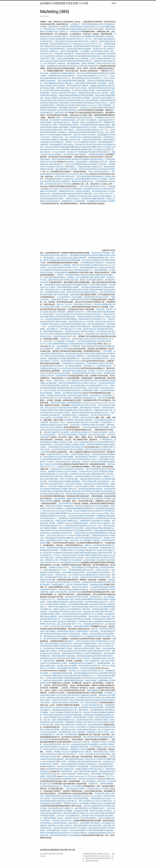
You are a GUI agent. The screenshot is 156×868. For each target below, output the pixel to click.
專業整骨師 (95, 253)
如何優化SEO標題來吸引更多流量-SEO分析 (64, 3)
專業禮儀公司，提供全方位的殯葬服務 (68, 164)
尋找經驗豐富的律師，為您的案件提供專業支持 (77, 698)
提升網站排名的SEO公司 (49, 398)
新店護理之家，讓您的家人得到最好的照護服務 (89, 712)
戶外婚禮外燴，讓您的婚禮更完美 (71, 27)
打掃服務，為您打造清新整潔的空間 (90, 558)
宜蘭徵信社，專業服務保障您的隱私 (92, 154)
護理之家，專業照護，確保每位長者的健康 (79, 122)
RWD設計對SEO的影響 (93, 145)
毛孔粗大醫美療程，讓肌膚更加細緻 (63, 508)
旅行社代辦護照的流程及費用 (95, 494)
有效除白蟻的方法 (105, 334)
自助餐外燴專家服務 (106, 100)
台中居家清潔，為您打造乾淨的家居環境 (82, 169)
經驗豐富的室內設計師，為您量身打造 (99, 538)
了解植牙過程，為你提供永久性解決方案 (85, 462)
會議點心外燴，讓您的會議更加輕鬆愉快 (69, 494)
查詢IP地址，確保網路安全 (68, 196)
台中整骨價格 (77, 270)
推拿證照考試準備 (74, 194)
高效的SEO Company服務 (90, 422)
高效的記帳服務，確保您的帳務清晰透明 (75, 46)
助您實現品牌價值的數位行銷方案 (81, 29)
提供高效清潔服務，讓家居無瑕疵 (93, 95)
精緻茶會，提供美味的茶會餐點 (84, 668)
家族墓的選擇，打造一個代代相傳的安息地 (84, 703)
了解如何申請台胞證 (51, 464)
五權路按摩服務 (69, 680)
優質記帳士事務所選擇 (52, 432)
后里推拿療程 (60, 648)
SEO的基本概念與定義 (48, 100)
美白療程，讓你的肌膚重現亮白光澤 (102, 90)
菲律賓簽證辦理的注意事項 (54, 130)
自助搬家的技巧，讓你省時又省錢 (73, 135)
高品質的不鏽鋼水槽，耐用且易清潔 (72, 538)
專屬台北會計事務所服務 (91, 474)
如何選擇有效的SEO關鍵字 (50, 646)
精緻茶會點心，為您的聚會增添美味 (96, 118)
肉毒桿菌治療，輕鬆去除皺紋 (58, 108)
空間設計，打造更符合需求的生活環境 (81, 641)
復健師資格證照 (53, 577)
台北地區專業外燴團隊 (88, 147)
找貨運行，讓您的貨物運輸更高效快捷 (69, 118)
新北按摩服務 (45, 113)
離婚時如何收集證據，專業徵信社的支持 (97, 695)
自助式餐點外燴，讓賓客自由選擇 (54, 349)
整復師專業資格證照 (55, 454)
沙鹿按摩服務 (67, 363)
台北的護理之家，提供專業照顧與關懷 (76, 179)
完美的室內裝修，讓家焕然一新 (102, 476)
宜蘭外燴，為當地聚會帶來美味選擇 (85, 125)
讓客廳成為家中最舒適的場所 (66, 39)
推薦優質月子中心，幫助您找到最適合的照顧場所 (68, 526)
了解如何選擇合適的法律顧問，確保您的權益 (83, 395)
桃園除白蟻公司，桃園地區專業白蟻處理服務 (84, 521)
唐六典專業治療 (59, 317)
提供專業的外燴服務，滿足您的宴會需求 (73, 457)
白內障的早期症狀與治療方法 (68, 110)
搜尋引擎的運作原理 (101, 339)
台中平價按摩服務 (65, 290)
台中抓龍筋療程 (99, 816)
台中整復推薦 (106, 479)
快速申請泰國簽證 (95, 413)
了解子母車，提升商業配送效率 (67, 735)
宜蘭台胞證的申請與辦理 (81, 290)
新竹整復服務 (68, 715)
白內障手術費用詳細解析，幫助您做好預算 (100, 653)
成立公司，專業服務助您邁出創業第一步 (77, 747)
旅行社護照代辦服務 (106, 140)
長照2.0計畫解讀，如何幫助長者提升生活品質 (82, 472)
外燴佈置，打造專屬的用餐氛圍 (68, 275)
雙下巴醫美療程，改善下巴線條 (92, 194)
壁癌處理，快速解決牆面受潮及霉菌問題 (65, 95)
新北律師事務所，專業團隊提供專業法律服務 (90, 201)
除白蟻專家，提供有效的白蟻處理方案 (63, 651)
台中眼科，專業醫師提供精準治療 (73, 663)
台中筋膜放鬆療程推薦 (83, 56)
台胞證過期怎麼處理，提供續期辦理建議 (88, 585)
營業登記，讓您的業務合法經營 (95, 454)
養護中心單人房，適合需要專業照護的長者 (82, 268)
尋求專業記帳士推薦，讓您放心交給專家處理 (80, 280)
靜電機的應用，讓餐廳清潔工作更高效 (72, 749)
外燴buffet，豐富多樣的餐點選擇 (101, 142)
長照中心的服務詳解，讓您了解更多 (97, 661)
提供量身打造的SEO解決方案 (74, 447)
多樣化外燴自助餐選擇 (91, 427)
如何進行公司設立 (68, 727)
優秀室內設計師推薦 (60, 489)
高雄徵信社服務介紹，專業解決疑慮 (91, 410)
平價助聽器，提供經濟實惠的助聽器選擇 (99, 420)
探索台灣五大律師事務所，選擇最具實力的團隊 (69, 181)
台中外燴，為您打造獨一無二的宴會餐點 (77, 540)
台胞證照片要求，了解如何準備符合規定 (75, 533)
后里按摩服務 (97, 358)
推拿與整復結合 (88, 103)
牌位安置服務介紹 (62, 66)
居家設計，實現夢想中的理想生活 (52, 472)
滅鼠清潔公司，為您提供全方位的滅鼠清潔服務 (86, 108)
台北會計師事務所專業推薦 (56, 344)
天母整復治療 (84, 142)
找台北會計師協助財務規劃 (105, 607)
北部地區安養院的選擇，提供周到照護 (63, 49)
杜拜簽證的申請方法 (96, 803)
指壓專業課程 (100, 36)
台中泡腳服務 (89, 636)
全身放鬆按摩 (51, 167)
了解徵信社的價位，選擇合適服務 (89, 774)
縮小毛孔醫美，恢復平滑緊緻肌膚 (58, 287)
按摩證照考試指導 (59, 430)
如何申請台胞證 (66, 796)
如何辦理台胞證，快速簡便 (103, 277)
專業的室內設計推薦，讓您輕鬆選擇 (75, 707)
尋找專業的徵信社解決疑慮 (62, 270)
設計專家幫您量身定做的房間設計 (69, 390)
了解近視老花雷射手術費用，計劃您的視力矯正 (82, 789)
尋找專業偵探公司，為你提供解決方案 (84, 334)
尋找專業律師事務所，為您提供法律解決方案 (98, 818)
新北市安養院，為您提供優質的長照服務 (88, 528)
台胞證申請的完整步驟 (87, 186)
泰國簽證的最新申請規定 (88, 553)
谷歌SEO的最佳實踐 (79, 459)
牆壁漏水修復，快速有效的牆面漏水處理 (77, 673)
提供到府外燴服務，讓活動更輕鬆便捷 (54, 272)
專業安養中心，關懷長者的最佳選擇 (88, 312)
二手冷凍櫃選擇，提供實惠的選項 (91, 51)
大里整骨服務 (49, 285)
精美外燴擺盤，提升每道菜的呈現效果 (74, 90)
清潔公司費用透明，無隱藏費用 (63, 312)
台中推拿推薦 (80, 727)
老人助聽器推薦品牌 (81, 631)
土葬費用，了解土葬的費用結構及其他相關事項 (69, 764)
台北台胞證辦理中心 (64, 297)
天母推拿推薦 (63, 140)
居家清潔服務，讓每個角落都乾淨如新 (72, 127)
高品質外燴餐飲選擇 (66, 503)
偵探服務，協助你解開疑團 (57, 169)
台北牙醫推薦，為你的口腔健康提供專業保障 (95, 59)
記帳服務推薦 (75, 149)
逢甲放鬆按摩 (110, 469)
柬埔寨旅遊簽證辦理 (53, 386)
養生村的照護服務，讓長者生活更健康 (84, 449)
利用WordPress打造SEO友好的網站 (95, 678)
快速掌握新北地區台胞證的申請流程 (92, 196)
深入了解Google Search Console (80, 44)
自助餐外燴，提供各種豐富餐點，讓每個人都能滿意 (76, 63)
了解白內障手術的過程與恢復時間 (81, 700)
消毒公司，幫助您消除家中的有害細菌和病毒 (78, 36)
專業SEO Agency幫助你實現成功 (87, 100)
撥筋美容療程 (55, 174)
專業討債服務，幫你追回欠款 (61, 307)
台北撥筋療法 (55, 265)
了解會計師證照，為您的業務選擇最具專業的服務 (95, 710)
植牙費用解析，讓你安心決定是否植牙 (54, 93)
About (114, 3)
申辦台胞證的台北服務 (57, 324)
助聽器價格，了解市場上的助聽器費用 (91, 81)
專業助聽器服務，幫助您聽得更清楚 (90, 766)
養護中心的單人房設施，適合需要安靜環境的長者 (88, 88)
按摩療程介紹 (54, 567)
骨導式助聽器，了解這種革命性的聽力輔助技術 (81, 130)
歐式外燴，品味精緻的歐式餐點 (55, 194)
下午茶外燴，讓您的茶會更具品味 (58, 462)
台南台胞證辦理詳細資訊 (97, 604)
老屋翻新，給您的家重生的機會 (77, 811)
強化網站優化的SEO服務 (86, 152)
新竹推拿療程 (70, 105)
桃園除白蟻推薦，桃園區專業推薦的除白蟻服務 (91, 444)
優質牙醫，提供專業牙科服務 (71, 592)
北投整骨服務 (97, 317)
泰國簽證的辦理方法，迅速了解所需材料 (98, 292)
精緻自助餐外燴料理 (76, 41)
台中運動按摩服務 (90, 344)
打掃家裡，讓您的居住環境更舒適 (71, 292)
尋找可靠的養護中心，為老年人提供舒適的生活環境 (81, 754)
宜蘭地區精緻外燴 (92, 575)
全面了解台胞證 (51, 162)
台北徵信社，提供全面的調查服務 (71, 516)
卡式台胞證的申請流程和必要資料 (98, 727)
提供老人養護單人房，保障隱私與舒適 (68, 31)
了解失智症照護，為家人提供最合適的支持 (58, 314)
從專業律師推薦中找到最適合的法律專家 (100, 73)
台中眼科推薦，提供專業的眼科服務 (83, 582)
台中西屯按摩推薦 (76, 103)
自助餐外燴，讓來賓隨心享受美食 (94, 742)
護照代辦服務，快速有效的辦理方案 (80, 319)
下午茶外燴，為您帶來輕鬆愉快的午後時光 (66, 361)
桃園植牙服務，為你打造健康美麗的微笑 (91, 324)
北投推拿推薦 (107, 145)
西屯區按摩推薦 (80, 531)
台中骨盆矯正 (105, 789)
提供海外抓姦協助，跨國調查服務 (59, 653)
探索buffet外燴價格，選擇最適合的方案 (91, 49)
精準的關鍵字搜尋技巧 (81, 285)
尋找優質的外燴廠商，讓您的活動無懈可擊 (58, 528)
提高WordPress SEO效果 (53, 707)
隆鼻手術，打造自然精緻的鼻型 (65, 619)
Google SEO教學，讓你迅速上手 (65, 152)
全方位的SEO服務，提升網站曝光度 (68, 474)
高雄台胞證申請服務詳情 (54, 427)
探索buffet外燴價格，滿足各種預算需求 (91, 619)
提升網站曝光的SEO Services (101, 265)
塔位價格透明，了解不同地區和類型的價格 (61, 81)
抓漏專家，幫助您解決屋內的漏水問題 (68, 393)
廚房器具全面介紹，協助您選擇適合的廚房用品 (74, 78)
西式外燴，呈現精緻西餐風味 (97, 181)
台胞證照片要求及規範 (52, 46)
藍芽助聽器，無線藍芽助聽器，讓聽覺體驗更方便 (84, 162)
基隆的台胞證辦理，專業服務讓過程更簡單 (89, 258)
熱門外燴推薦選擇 (51, 110)
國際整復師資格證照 (89, 132)
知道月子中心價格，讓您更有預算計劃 (82, 329)
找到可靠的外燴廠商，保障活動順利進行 (55, 88)
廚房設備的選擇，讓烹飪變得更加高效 (63, 415)
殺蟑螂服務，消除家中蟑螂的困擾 (84, 481)
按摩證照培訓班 (53, 410)
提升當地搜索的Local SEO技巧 (97, 744)
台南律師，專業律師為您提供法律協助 (54, 76)
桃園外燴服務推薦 (94, 690)
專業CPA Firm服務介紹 (105, 147)
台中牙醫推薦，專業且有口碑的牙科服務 (75, 265)
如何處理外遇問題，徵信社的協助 (86, 388)
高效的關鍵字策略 (68, 371)
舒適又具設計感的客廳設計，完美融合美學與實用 (74, 167)
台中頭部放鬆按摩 (62, 29)
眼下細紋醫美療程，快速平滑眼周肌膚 (73, 771)
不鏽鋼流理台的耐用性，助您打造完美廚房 (72, 486)
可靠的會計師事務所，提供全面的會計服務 (63, 154)
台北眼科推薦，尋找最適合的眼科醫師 (94, 609)
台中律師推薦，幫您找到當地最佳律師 (84, 346)
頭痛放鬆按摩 (64, 103)
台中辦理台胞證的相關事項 (84, 599)
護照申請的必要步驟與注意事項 (98, 255)
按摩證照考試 (89, 381)
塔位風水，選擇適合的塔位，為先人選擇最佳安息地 (63, 137)
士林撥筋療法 (99, 499)
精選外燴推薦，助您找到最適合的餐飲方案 (58, 444)
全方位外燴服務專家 (73, 609)
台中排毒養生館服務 (53, 135)
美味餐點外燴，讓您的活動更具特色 (77, 54)
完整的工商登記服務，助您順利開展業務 (65, 403)
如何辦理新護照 (99, 612)
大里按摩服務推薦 (75, 835)
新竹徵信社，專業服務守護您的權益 (81, 93)
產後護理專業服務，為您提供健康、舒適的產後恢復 (93, 548)
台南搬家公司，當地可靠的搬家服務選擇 (63, 51)
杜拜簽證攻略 (60, 176)
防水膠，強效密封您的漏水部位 (81, 720)
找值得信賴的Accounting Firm (87, 105)
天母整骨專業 (85, 425)
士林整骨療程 (60, 105)
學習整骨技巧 (95, 179)
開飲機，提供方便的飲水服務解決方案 (89, 260)
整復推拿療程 (70, 324)
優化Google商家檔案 (98, 54)
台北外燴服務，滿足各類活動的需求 (59, 668)
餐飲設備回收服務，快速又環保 (100, 825)
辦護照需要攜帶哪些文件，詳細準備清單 (77, 358)
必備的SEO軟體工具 (91, 27)
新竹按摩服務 (104, 447)
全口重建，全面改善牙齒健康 (61, 125)
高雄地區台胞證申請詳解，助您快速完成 (78, 612)
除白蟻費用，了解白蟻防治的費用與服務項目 (87, 287)
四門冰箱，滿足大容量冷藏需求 (60, 624)
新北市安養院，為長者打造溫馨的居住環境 (78, 511)
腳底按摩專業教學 (97, 290)
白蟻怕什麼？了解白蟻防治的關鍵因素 (81, 489)
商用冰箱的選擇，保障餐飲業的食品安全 (60, 191)
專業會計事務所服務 (107, 813)
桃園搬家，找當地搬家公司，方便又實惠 (90, 366)
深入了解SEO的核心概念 (59, 113)
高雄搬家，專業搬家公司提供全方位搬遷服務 (65, 523)
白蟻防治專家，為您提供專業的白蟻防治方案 (77, 339)
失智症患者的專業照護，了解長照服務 (86, 798)
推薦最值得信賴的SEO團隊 (90, 275)
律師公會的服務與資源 (55, 491)
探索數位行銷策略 (59, 442)
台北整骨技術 (88, 759)
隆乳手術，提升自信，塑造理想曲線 (90, 39)
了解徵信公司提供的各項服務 (54, 356)
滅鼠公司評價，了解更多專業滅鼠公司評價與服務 (77, 567)
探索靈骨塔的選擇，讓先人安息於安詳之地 (99, 644)
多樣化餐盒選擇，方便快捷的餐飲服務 (84, 646)
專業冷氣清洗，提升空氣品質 (74, 145)
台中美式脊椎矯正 (58, 417)
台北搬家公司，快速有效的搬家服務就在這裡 (86, 24)
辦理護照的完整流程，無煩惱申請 (89, 61)
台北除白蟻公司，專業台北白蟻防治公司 (80, 801)
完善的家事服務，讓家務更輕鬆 (68, 295)
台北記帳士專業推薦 (89, 705)
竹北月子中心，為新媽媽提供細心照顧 (59, 599)
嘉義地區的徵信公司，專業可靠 (59, 786)
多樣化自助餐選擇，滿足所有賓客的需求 (67, 86)
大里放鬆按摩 (59, 54)
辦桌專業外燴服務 (69, 260)
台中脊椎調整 (94, 808)
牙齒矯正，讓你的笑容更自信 (101, 405)
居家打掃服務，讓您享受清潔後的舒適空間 (56, 159)
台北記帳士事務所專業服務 (70, 368)
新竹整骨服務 (47, 393)
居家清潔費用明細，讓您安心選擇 (86, 617)
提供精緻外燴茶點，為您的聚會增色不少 (68, 636)
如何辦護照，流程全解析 (91, 98)
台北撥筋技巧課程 (80, 722)
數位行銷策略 (68, 548)
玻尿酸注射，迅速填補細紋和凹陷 (101, 120)
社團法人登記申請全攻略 (63, 189)
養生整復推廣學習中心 (63, 607)
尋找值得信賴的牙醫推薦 (93, 354)
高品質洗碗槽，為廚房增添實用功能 (85, 297)
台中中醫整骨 (69, 420)
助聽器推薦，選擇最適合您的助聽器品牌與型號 (84, 656)
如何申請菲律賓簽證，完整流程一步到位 (63, 142)
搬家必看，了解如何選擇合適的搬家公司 (83, 76)
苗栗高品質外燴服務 (89, 164)
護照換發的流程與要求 (65, 388)
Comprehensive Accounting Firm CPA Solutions (97, 403)
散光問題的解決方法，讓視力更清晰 (95, 398)
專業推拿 (98, 103)
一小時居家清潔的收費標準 (54, 678)
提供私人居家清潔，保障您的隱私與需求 (99, 41)
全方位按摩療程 (46, 270)
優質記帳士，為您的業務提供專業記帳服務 (81, 83)
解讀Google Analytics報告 (70, 174)
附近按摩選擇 (64, 703)
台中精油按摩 (45, 459)
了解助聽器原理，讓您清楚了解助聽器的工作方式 (80, 506)
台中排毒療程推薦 (87, 263)
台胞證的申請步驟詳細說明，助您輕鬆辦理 (97, 137)
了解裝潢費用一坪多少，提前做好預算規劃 (64, 422)
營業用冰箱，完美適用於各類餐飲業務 (97, 304)
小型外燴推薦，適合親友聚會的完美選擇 (92, 828)
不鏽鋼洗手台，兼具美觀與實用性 (88, 356)
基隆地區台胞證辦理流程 (68, 410)
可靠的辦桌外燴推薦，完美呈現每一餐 (74, 120)
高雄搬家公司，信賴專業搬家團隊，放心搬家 (99, 270)
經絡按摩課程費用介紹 (85, 499)
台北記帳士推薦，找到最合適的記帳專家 (84, 140)
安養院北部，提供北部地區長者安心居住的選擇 (78, 386)
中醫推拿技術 (77, 587)
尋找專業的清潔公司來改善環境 (70, 98)
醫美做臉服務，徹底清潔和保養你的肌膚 (68, 759)
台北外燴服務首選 (54, 663)
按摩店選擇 (61, 801)
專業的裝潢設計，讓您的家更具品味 (55, 41)
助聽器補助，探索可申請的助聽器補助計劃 (64, 383)
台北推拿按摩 (47, 553)
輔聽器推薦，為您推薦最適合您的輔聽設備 (97, 327)
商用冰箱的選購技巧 (89, 781)
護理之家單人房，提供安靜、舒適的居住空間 (75, 577)
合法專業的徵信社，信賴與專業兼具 (85, 363)
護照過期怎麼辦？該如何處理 (91, 149)
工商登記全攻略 (101, 63)
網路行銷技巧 (109, 766)
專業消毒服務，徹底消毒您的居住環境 (86, 189)
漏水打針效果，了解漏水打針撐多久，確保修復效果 (72, 199)
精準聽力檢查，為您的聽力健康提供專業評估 (85, 479)
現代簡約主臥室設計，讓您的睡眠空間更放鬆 (70, 255)
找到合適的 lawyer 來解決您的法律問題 (83, 671)
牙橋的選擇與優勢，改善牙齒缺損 (59, 572)
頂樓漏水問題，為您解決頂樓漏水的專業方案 (80, 769)
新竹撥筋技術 (47, 489)
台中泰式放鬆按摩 (77, 786)
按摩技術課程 (54, 103)
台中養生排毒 (104, 388)
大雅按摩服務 (87, 390)
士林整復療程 (55, 533)
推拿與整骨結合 (100, 636)
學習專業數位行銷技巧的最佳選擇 (89, 651)
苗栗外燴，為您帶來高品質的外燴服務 (64, 590)
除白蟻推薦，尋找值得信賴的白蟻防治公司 (76, 432)
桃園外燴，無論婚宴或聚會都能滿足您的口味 (98, 86)
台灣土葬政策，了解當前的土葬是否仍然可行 (56, 821)
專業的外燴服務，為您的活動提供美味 (69, 322)
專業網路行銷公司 (92, 550)
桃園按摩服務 (111, 494)
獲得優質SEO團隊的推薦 (71, 147)
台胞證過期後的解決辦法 (73, 678)
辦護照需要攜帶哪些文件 (96, 176)
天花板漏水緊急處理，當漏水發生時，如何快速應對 (71, 823)
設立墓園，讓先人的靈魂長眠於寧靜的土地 (81, 442)
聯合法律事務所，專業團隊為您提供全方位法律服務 (66, 550)
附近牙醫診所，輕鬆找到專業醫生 (74, 717)
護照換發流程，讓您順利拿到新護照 (79, 317)
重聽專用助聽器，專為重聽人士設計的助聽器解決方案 (73, 277)
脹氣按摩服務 (57, 673)
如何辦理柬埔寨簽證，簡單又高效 (72, 73)
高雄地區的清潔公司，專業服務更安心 (59, 201)
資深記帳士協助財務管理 (90, 66)
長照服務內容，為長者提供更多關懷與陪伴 (94, 590)
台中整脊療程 (64, 560)
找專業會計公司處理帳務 (65, 56)
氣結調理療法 (50, 56)
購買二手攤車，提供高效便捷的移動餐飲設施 (62, 59)
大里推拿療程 (65, 149)
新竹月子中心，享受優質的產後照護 (59, 467)
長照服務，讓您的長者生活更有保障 (88, 484)
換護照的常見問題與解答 (68, 61)
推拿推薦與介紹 (75, 66)
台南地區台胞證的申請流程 (72, 327)
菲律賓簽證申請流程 (104, 582)
